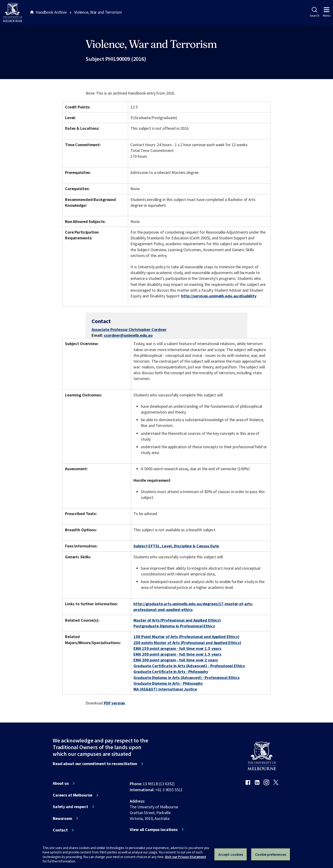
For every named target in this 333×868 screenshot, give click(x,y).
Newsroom (62, 819)
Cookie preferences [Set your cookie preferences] (271, 854)
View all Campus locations (154, 830)
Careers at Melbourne (72, 795)
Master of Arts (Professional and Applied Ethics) (177, 620)
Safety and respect (70, 807)
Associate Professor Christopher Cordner (129, 329)
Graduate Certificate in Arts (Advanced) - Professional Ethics (189, 666)
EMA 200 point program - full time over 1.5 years (177, 654)
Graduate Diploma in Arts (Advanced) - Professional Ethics (186, 678)
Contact (60, 830)
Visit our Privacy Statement (186, 857)
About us (61, 783)
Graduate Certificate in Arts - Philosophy (171, 672)
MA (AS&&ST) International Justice (165, 689)
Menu (327, 12)
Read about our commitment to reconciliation (95, 764)
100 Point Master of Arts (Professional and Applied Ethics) (186, 637)
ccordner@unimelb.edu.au (128, 335)
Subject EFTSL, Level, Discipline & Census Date (176, 546)
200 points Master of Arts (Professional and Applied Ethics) (187, 643)
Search (314, 12)
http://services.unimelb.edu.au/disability (219, 296)
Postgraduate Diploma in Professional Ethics (174, 626)
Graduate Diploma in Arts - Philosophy (168, 683)
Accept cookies (231, 854)
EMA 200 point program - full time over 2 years (176, 660)
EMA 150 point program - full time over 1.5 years (177, 648)
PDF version (114, 703)
